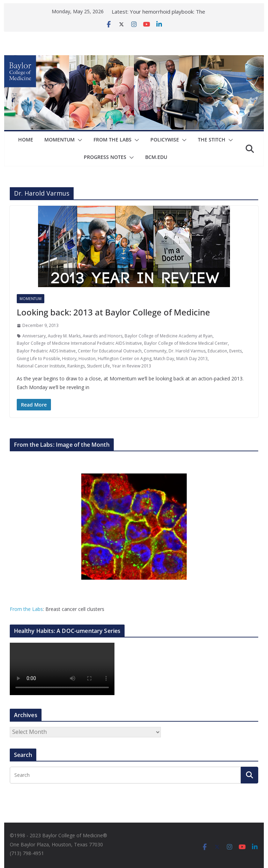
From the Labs (26, 609)
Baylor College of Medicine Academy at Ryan (169, 336)
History (69, 359)
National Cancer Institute (41, 366)
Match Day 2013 (192, 359)
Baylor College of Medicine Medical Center (186, 343)
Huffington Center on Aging (125, 359)
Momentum (59, 140)
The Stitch (212, 140)
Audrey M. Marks (64, 336)
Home (26, 140)
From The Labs (113, 140)
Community (155, 351)
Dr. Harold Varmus (187, 351)
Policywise (165, 140)
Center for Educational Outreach (110, 351)
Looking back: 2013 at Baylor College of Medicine (113, 312)
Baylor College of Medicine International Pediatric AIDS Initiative (79, 343)
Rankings (76, 366)
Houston (87, 359)
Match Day (164, 359)
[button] (79, 140)
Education (217, 351)
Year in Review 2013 (132, 366)
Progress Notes (105, 157)
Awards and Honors (103, 336)
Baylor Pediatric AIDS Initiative (46, 351)
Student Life (98, 366)
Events (236, 351)
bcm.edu (156, 157)
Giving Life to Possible (38, 359)
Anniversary (34, 336)
